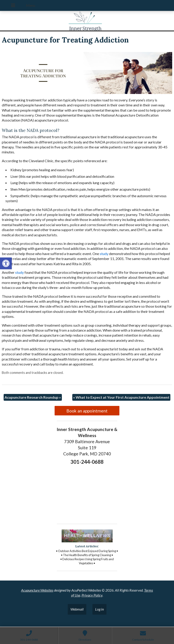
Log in (99, 609)
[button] (6, 263)
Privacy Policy (92, 595)
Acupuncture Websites (37, 590)
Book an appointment (87, 411)
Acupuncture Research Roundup (33, 397)
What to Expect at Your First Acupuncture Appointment (121, 397)
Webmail (77, 609)
